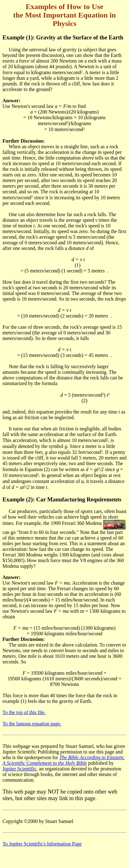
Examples (41, 7)
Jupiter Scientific (19, 769)
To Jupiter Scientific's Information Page (42, 844)
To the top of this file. (24, 712)
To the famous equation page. (32, 724)
